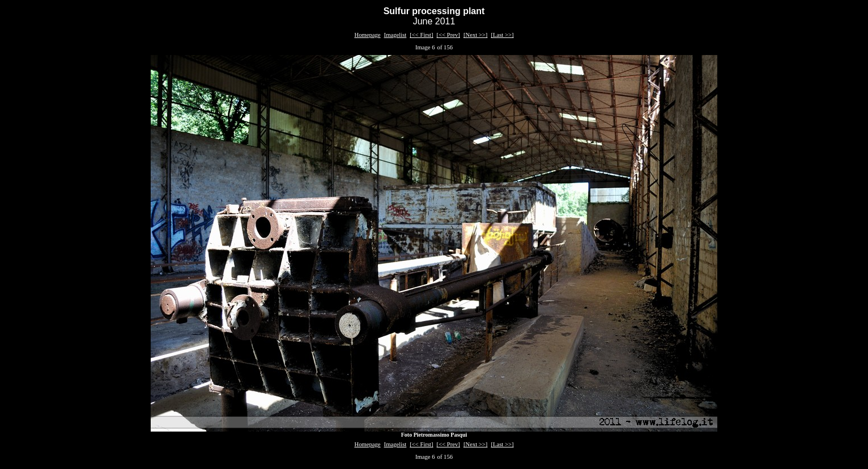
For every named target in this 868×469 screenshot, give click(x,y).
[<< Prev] (448, 35)
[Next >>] (476, 35)
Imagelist (395, 35)
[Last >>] (502, 35)
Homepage (367, 35)
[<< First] (421, 35)
